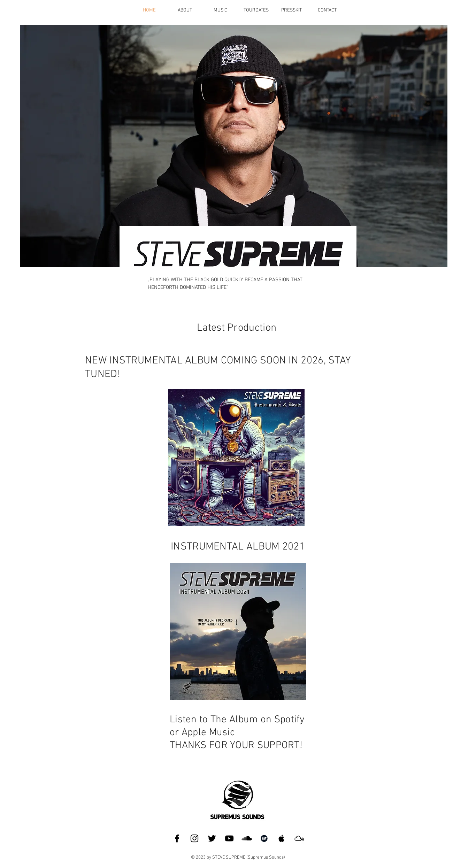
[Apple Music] (282, 838)
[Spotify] (264, 838)
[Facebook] (177, 838)
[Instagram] (194, 838)
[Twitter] (212, 838)
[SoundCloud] (247, 838)
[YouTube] (229, 838)
